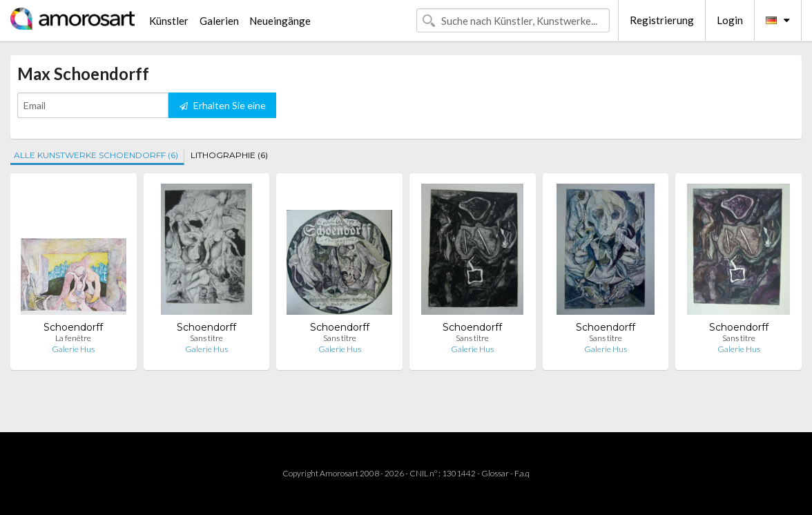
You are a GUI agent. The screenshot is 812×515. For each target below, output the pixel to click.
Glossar (495, 473)
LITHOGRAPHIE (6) (229, 155)
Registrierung (662, 20)
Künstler (169, 21)
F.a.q (522, 473)
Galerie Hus (73, 349)
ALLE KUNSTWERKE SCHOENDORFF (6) (96, 155)
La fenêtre (73, 338)
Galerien (219, 21)
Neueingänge (280, 21)
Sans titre (206, 338)
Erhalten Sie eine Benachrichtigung (223, 109)
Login (730, 20)
